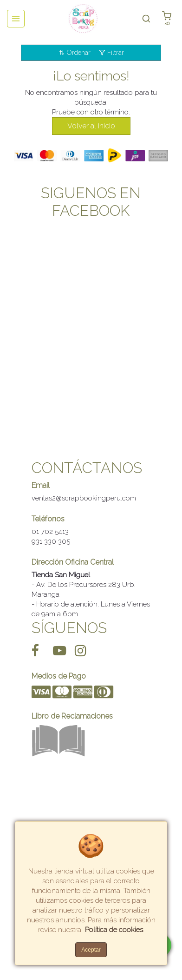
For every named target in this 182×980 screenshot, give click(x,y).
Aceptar (91, 950)
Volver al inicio (91, 126)
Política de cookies (114, 930)
